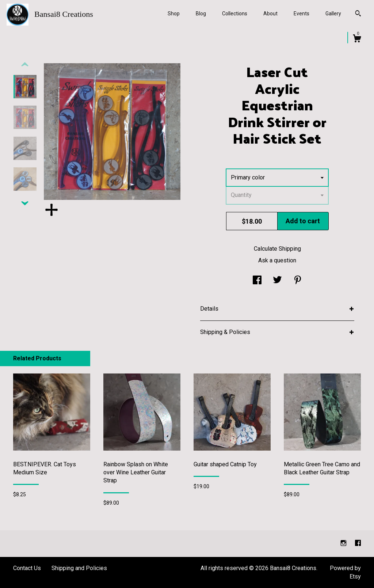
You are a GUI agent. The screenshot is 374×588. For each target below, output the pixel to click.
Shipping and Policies (79, 568)
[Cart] (357, 39)
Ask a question (277, 260)
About (270, 14)
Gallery (333, 14)
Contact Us (27, 568)
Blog (201, 14)
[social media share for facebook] (257, 281)
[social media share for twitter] (277, 281)
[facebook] (358, 543)
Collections (235, 14)
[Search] (358, 14)
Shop (174, 14)
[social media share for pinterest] (298, 281)
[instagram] (344, 543)
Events (302, 14)
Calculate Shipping (277, 249)
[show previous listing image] (25, 65)
